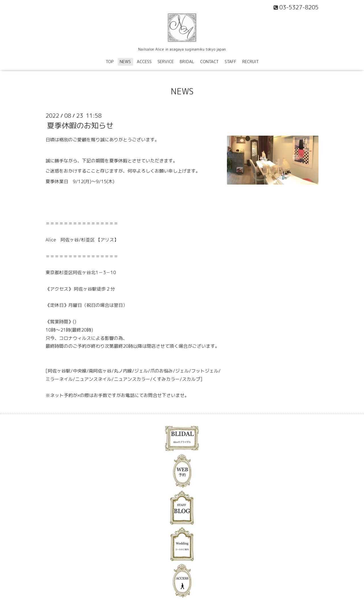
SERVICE (166, 62)
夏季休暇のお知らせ (80, 125)
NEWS (125, 62)
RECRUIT (251, 62)
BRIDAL (187, 62)
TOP (110, 62)
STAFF (230, 62)
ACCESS (144, 62)
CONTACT (209, 62)
